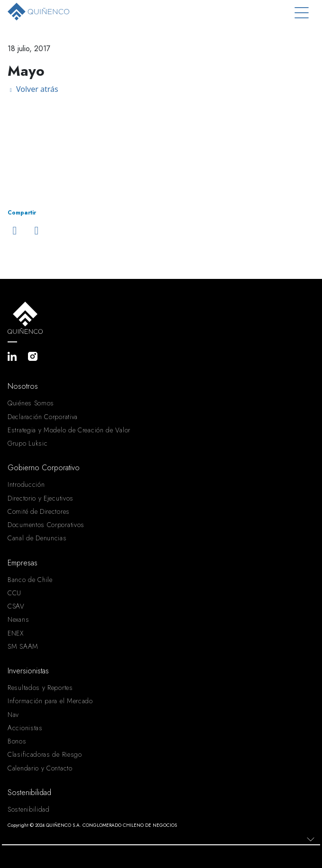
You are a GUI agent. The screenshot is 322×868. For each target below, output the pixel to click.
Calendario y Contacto (40, 768)
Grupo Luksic (28, 443)
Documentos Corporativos (46, 525)
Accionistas (25, 728)
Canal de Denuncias (37, 538)
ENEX (16, 633)
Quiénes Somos (31, 403)
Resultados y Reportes (40, 688)
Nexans (18, 619)
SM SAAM (23, 646)
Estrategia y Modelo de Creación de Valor (69, 430)
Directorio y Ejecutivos (41, 498)
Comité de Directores (39, 511)
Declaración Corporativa (43, 417)
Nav (13, 715)
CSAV (16, 606)
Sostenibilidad (29, 809)
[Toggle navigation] (302, 13)
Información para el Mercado (50, 701)
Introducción (26, 484)
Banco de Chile (30, 580)
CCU (14, 593)
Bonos (17, 741)
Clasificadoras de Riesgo (45, 754)
